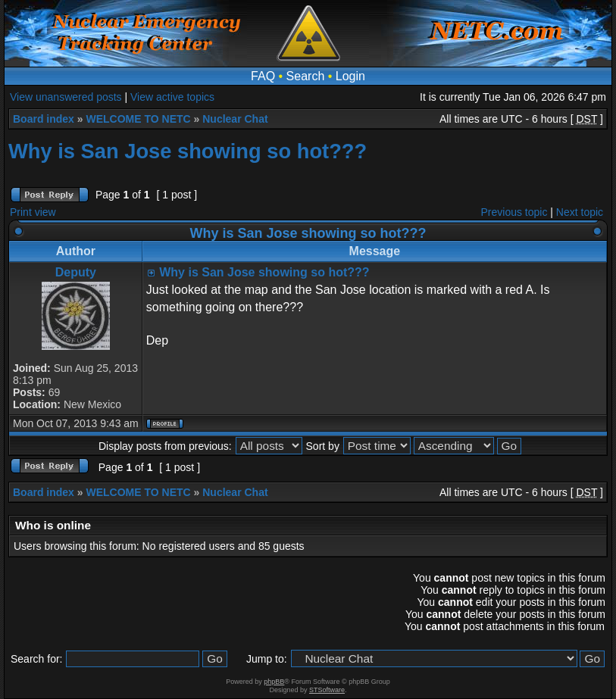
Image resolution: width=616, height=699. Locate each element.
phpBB (274, 682)
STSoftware (327, 690)
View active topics (172, 97)
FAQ (263, 76)
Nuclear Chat (235, 119)
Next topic (580, 212)
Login (350, 76)
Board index (44, 119)
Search (306, 76)
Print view (33, 212)
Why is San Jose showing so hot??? (188, 151)
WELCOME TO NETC (138, 119)
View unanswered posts (66, 97)
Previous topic (514, 212)
